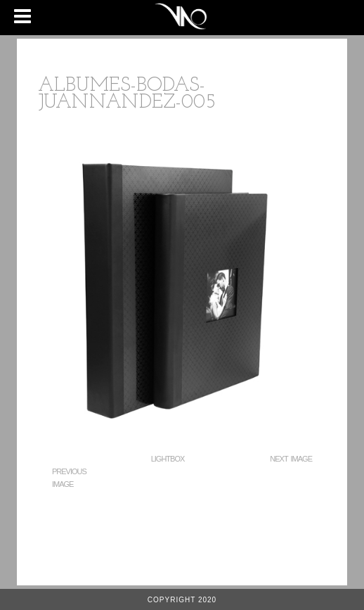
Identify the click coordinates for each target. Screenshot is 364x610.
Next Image (291, 459)
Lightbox (168, 459)
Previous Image (69, 478)
